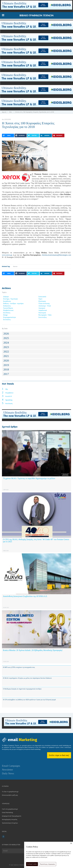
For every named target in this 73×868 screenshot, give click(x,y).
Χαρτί (40, 299)
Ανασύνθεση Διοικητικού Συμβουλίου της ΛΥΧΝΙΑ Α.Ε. (25, 596)
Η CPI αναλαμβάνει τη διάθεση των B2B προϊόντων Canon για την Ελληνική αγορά (29, 700)
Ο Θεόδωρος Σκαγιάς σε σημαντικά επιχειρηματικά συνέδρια (22, 689)
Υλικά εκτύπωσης (44, 303)
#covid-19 (9, 396)
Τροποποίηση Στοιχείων (10, 823)
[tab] (36, 334)
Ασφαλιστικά (43, 310)
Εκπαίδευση (7, 301)
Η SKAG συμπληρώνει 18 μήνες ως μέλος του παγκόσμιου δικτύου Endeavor (27, 678)
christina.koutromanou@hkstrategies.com (56, 255)
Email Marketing (7, 813)
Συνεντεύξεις (43, 317)
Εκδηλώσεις (7, 306)
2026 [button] (6, 334)
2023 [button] (6, 347)
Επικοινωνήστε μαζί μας (10, 795)
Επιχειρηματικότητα (9, 317)
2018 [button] (6, 369)
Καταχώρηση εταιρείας (10, 819)
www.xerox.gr (7, 255)
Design (5, 315)
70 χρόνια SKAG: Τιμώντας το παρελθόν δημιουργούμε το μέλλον (29, 478)
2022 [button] (6, 352)
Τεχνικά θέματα (8, 308)
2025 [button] (6, 338)
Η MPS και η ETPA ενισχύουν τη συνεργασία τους (19, 667)
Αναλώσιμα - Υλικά (45, 306)
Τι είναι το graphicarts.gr (10, 792)
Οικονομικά (42, 313)
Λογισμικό (42, 308)
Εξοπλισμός (42, 301)
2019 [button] (6, 365)
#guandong (9, 400)
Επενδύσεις (7, 313)
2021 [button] (6, 356)
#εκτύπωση (9, 403)
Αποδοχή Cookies (32, 864)
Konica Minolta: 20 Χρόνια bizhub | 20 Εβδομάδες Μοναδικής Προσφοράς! (33, 650)
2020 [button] (6, 361)
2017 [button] (6, 374)
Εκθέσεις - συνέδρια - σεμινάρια (13, 303)
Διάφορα (6, 297)
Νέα (11, 112)
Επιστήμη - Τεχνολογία (10, 299)
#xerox (15, 267)
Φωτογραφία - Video (45, 315)
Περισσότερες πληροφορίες (48, 864)
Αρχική (4, 112)
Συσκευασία (42, 297)
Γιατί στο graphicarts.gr (10, 809)
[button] (3, 15)
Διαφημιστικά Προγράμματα (12, 816)
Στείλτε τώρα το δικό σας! (59, 755)
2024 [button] (6, 343)
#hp (7, 389)
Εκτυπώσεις (7, 320)
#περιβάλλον (9, 393)
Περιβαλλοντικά (8, 310)
